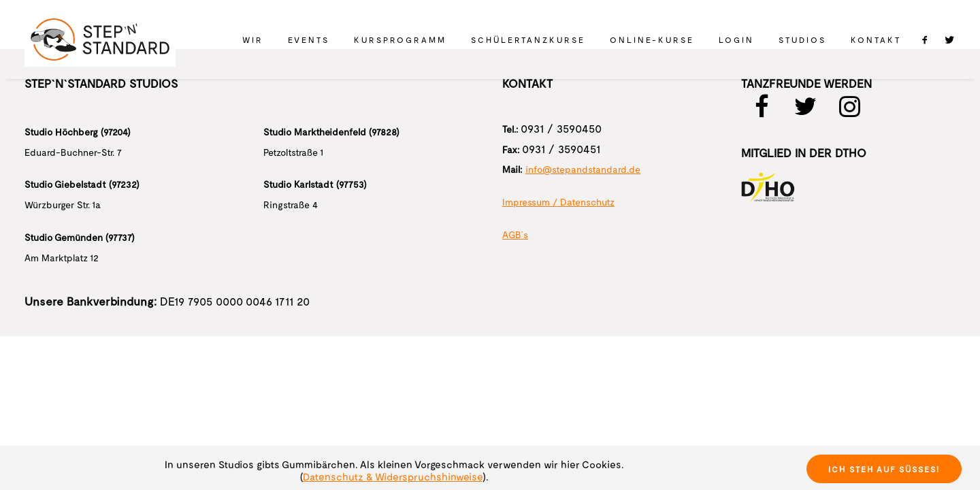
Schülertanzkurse (528, 39)
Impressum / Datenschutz (558, 202)
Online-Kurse (652, 39)
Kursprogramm (400, 39)
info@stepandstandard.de (583, 169)
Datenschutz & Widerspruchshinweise (393, 476)
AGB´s (515, 234)
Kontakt (876, 39)
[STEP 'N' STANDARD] (100, 39)
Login (736, 39)
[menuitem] (253, 39)
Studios (802, 39)
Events (309, 39)
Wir (253, 39)
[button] (928, 39)
